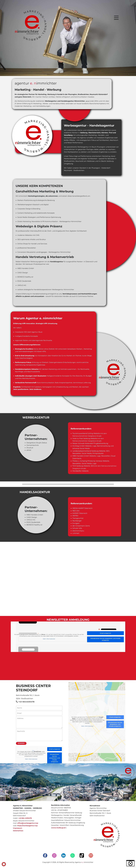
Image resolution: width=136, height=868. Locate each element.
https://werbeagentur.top (27, 826)
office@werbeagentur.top (27, 823)
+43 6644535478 (25, 702)
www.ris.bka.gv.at (59, 828)
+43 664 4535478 (25, 818)
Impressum (18, 828)
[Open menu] (116, 18)
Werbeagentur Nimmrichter (70, 221)
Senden (21, 743)
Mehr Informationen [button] (49, 639)
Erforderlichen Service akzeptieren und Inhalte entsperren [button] (105, 639)
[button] (4, 864)
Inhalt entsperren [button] (106, 633)
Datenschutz (18, 831)
